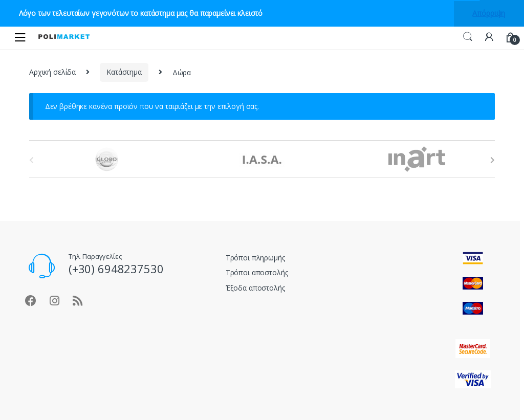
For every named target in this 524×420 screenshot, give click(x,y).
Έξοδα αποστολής (255, 288)
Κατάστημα (124, 72)
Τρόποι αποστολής (257, 272)
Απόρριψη (489, 13)
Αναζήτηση (468, 37)
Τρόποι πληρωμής (255, 258)
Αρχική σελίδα (52, 72)
